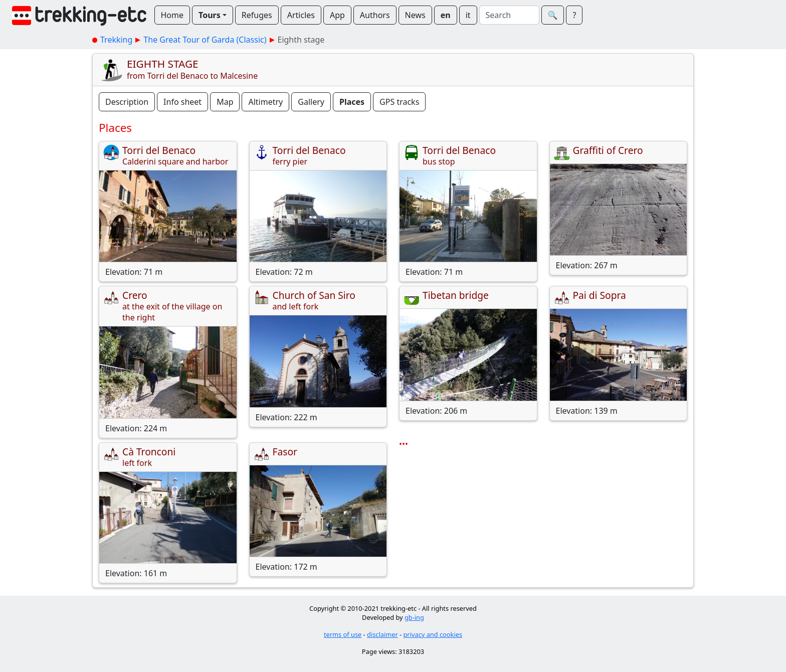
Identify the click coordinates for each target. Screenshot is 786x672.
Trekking (116, 40)
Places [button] (352, 102)
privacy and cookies (433, 634)
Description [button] (127, 102)
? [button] (574, 15)
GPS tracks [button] (399, 102)
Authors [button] (375, 15)
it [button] (468, 15)
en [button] (446, 15)
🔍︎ (553, 15)
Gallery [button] (311, 102)
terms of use (343, 634)
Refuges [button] (257, 15)
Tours (210, 15)
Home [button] (172, 15)
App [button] (337, 15)
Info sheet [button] (182, 102)
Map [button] (225, 102)
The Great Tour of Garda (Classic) (205, 40)
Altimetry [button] (265, 102)
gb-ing (414, 617)
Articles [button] (301, 15)
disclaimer (382, 634)
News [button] (415, 15)
